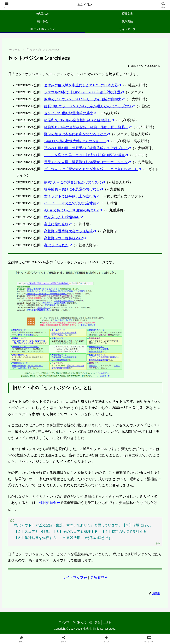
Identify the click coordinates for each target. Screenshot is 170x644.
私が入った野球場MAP (63, 217)
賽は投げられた (58, 245)
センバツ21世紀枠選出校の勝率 (70, 113)
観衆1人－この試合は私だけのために (75, 182)
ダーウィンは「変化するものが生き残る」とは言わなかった (93, 169)
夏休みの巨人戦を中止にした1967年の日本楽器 (83, 85)
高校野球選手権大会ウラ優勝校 (70, 231)
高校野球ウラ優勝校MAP (65, 238)
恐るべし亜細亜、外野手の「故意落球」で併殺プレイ (88, 148)
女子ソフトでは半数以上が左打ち (72, 196)
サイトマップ (75, 577)
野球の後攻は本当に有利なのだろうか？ (77, 134)
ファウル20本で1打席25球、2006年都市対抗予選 (84, 92)
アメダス (63, 622)
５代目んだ (79, 622)
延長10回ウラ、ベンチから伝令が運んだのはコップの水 (89, 106)
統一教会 (95, 622)
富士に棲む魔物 (58, 224)
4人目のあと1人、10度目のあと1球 (73, 210)
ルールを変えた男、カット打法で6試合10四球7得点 (86, 155)
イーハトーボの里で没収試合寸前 (72, 203)
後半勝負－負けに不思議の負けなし (74, 189)
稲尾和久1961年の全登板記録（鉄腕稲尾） (79, 120)
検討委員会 (49, 503)
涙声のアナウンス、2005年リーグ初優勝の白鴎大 (84, 99)
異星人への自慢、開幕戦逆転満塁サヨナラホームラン (88, 162)
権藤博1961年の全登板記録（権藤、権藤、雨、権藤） (88, 127)
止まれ (109, 622)
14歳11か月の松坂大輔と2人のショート (77, 141)
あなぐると (85, 5)
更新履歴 (99, 577)
